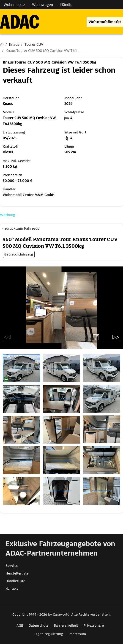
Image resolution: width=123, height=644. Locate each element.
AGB (20, 625)
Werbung (8, 215)
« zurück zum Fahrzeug (21, 228)
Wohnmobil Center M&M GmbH (29, 195)
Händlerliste (15, 581)
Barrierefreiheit (66, 625)
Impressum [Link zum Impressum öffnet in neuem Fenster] (77, 634)
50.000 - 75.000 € (18, 181)
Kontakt (12, 588)
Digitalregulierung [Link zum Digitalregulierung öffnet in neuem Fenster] (49, 634)
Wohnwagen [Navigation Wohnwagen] (42, 5)
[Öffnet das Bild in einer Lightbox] (21, 368)
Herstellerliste (17, 573)
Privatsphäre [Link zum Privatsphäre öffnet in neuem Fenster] (94, 625)
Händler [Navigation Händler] (67, 5)
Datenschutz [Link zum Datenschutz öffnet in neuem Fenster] (38, 625)
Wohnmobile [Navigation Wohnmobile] (14, 5)
